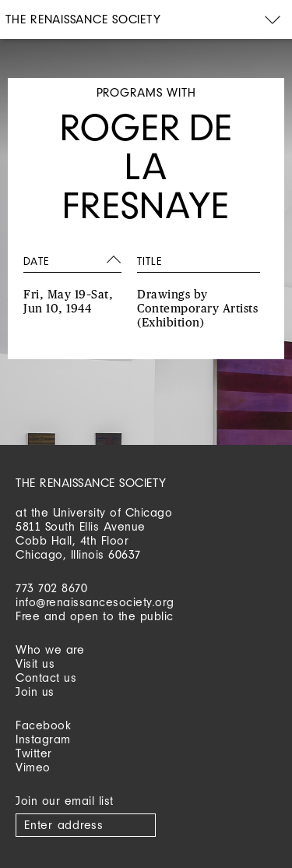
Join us (35, 692)
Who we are (50, 649)
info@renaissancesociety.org (95, 602)
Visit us (35, 663)
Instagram (43, 739)
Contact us (46, 677)
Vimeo (33, 767)
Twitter (34, 753)
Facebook (43, 725)
